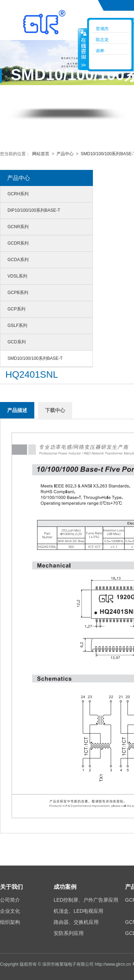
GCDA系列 (18, 260)
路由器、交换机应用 (76, 922)
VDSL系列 (17, 276)
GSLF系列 (17, 325)
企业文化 (10, 911)
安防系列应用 (69, 933)
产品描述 (17, 410)
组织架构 (10, 922)
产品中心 (65, 154)
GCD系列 (17, 342)
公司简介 (10, 900)
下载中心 (55, 410)
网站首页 (41, 154)
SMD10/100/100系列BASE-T (35, 358)
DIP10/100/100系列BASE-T (34, 210)
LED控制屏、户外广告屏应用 (86, 900)
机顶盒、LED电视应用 (78, 911)
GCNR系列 (18, 227)
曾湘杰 (102, 29)
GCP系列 (16, 309)
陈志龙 (102, 40)
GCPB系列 (18, 293)
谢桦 (100, 51)
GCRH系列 (18, 194)
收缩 (83, 49)
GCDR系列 (18, 243)
